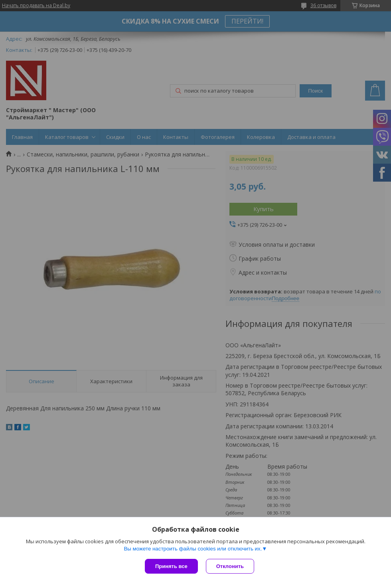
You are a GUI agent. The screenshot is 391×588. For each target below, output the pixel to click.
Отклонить (230, 566)
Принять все (171, 566)
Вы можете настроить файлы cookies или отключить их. (193, 549)
